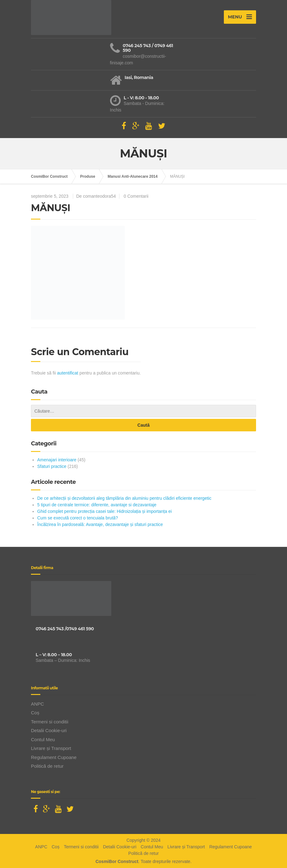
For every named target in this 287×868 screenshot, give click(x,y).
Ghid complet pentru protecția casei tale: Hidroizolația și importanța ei (104, 511)
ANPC (38, 704)
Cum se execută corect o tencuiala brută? (78, 518)
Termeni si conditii (50, 722)
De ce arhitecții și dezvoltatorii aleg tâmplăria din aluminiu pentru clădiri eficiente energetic (124, 498)
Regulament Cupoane (54, 757)
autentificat (68, 373)
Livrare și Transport (51, 748)
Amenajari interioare (57, 460)
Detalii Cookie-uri (49, 730)
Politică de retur (47, 766)
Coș (35, 713)
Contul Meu (43, 739)
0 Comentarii (136, 196)
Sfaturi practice (52, 466)
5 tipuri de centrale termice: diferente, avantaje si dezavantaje (97, 505)
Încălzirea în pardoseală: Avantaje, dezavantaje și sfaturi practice (100, 524)
